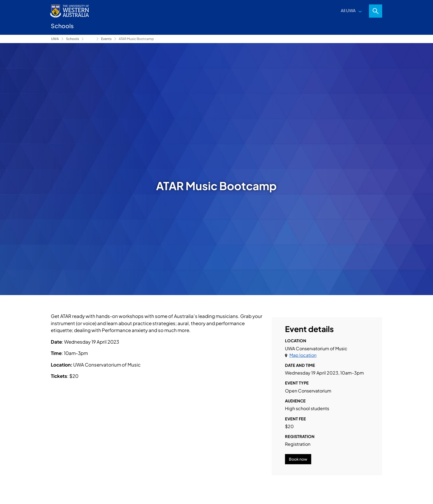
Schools (72, 39)
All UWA (348, 10)
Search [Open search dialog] (376, 11)
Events (106, 39)
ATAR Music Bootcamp (136, 39)
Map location (303, 355)
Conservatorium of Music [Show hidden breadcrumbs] (90, 39)
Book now (298, 459)
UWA (55, 39)
